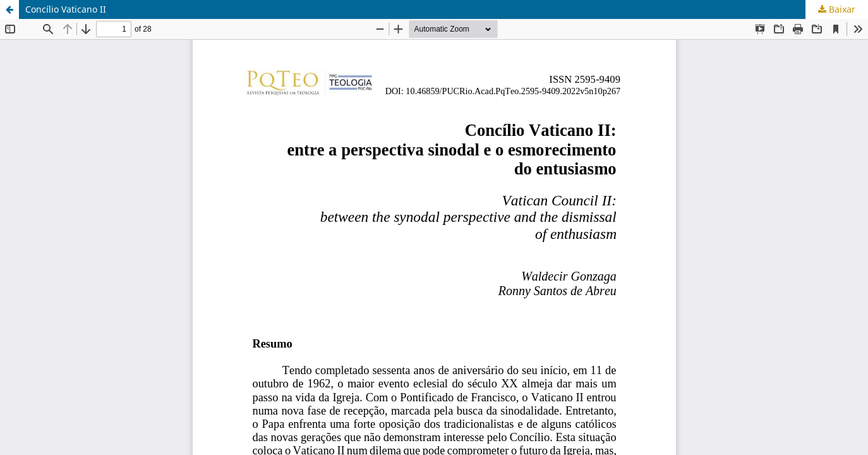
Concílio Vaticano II (66, 9)
